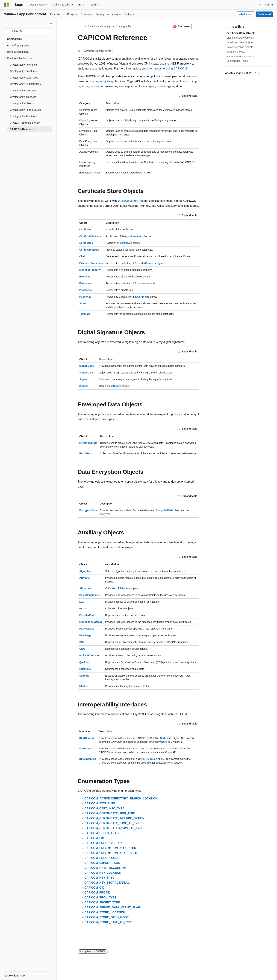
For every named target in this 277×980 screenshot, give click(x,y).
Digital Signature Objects (240, 38)
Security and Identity (99, 26)
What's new (246, 14)
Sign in (269, 5)
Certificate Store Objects (241, 33)
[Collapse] (51, 24)
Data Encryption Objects (240, 47)
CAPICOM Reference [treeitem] (22, 129)
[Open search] (260, 5)
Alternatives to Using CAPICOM (167, 69)
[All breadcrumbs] (81, 27)
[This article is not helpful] (259, 73)
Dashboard (264, 14)
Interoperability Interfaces (240, 56)
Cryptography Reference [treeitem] (23, 65)
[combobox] (28, 31)
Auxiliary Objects (236, 52)
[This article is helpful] (255, 73)
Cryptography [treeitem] (14, 39)
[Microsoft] (7, 5)
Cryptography (123, 26)
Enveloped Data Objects (240, 42)
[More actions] (196, 27)
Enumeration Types (237, 61)
